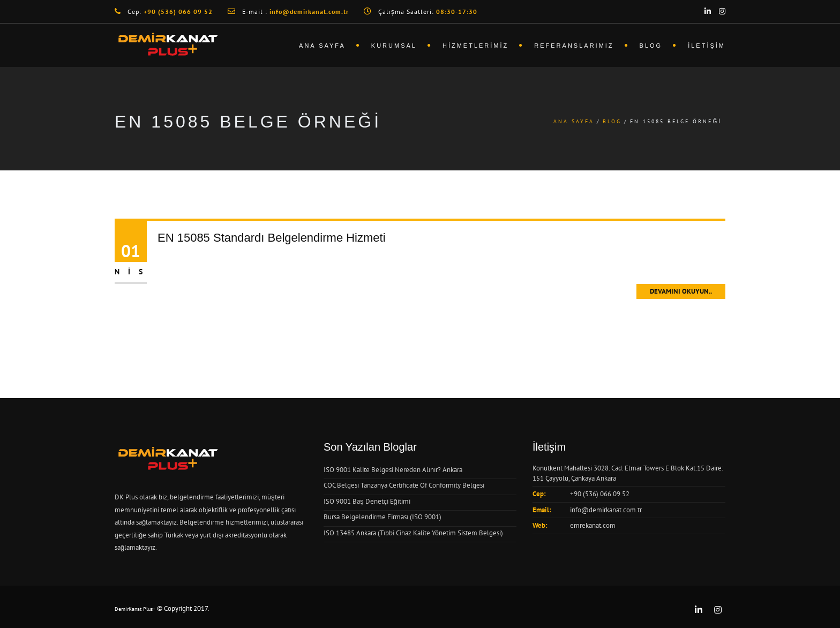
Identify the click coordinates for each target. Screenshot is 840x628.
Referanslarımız (574, 46)
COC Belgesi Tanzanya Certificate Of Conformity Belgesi (404, 485)
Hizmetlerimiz (475, 46)
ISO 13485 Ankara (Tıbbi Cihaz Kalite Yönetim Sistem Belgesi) (413, 533)
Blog (651, 46)
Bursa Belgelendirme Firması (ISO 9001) (382, 517)
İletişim (707, 46)
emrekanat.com (593, 525)
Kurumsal (394, 46)
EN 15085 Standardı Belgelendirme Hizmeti (272, 238)
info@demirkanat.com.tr (606, 510)
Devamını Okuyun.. (681, 291)
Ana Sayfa (322, 46)
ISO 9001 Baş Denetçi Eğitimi (367, 501)
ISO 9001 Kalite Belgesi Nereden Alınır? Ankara (393, 470)
